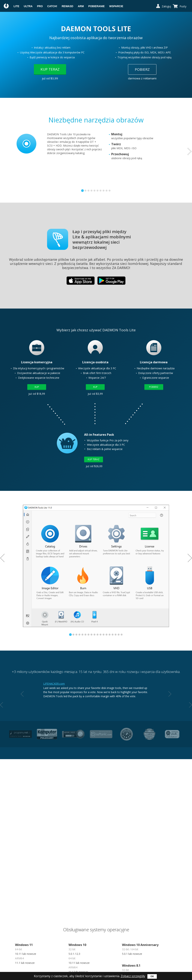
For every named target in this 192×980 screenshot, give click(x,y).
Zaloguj (166, 6)
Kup (37, 387)
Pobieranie (96, 6)
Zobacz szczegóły (133, 976)
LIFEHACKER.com (54, 684)
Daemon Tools (6, 6)
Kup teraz (50, 69)
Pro (40, 6)
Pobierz (142, 69)
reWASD (67, 6)
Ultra (28, 6)
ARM (81, 6)
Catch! (52, 6)
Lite (16, 6)
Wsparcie (116, 6)
